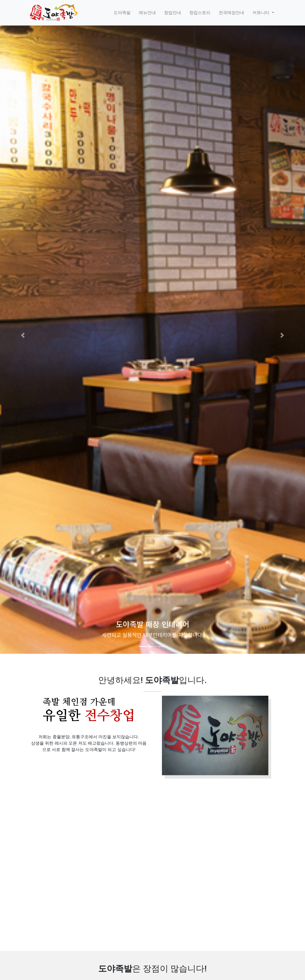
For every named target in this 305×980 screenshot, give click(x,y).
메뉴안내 (147, 13)
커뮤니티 (261, 13)
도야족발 (122, 13)
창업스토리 (200, 13)
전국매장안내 (231, 13)
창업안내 (173, 13)
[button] (23, 335)
